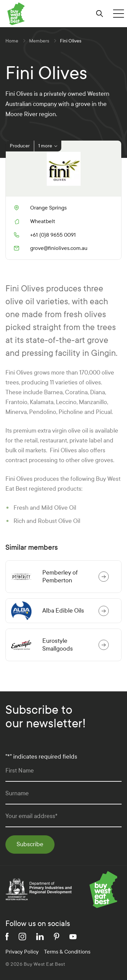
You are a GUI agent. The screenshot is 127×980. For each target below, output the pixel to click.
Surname (17, 793)
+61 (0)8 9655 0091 (45, 235)
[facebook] (7, 937)
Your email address (31, 816)
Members (39, 41)
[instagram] (22, 937)
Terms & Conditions (67, 952)
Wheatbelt (43, 221)
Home (12, 41)
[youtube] (73, 937)
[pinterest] (57, 937)
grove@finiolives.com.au (51, 248)
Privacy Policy (22, 952)
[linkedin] (40, 937)
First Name (20, 771)
